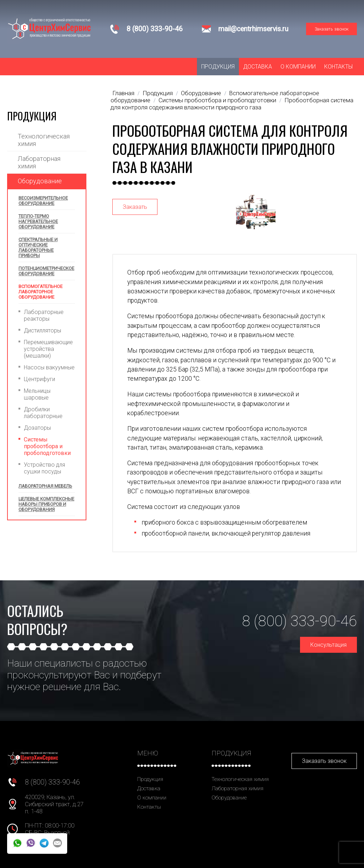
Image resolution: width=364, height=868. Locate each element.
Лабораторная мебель (45, 486)
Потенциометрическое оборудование (46, 271)
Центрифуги (39, 379)
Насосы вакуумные (49, 367)
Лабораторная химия (39, 162)
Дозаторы (37, 428)
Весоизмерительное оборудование (43, 201)
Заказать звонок (332, 29)
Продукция (218, 67)
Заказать (135, 207)
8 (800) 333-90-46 (155, 29)
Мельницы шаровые (37, 394)
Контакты (338, 67)
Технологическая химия (44, 140)
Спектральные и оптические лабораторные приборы (38, 248)
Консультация (328, 645)
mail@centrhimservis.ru (253, 29)
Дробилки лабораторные (43, 413)
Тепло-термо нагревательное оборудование (38, 221)
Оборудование (40, 181)
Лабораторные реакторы (44, 315)
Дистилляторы (42, 330)
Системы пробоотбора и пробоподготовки (47, 446)
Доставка (258, 67)
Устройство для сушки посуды (44, 468)
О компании (298, 67)
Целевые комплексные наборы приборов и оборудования (46, 504)
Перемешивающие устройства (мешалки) (48, 349)
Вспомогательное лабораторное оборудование (41, 292)
